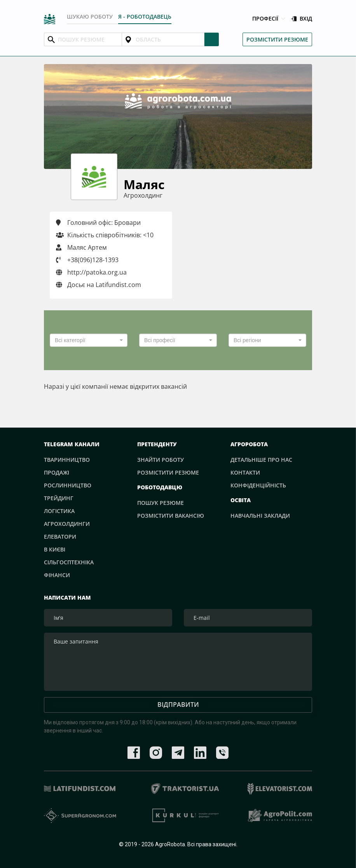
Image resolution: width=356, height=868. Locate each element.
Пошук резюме (161, 503)
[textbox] (86, 340)
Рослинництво (68, 485)
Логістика (59, 511)
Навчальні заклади (260, 516)
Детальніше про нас (261, 460)
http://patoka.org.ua (91, 272)
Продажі (57, 472)
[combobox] (89, 340)
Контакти (245, 472)
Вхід (302, 19)
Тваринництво (67, 460)
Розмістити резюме (277, 39)
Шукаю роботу (90, 17)
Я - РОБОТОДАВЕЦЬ (145, 17)
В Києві (55, 549)
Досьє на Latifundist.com (99, 285)
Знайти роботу (161, 460)
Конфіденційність (258, 485)
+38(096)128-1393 (93, 260)
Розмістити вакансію (171, 516)
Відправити (178, 704)
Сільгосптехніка (69, 562)
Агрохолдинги (67, 524)
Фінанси (57, 575)
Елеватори (60, 537)
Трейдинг (59, 498)
